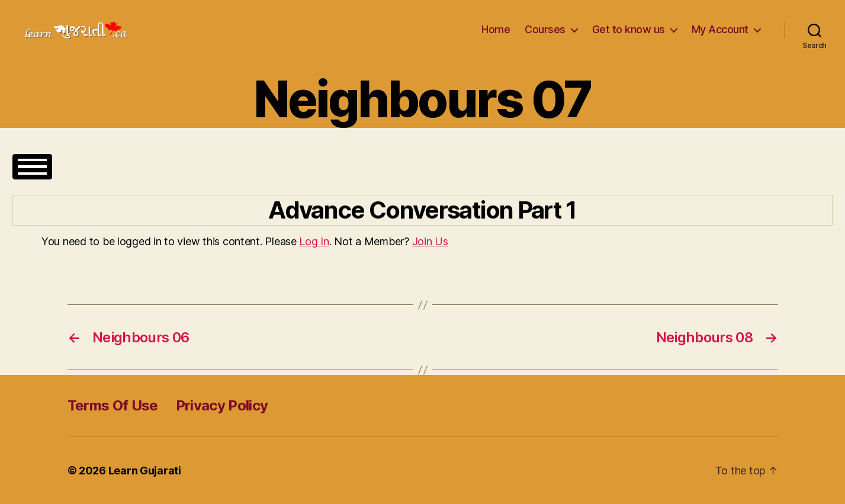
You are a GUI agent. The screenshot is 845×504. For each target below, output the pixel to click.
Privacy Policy (222, 405)
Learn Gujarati (145, 471)
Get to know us (629, 29)
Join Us (430, 241)
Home (496, 29)
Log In (314, 241)
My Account (720, 29)
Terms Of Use (113, 405)
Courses (545, 29)
